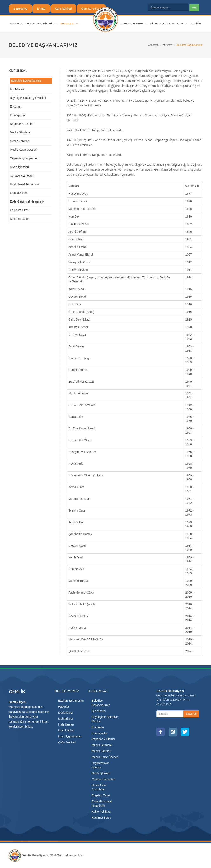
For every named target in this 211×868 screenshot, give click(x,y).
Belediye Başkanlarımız (26, 81)
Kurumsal (168, 45)
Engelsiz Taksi (19, 193)
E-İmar (41, 9)
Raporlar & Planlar (22, 124)
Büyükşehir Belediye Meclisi (28, 98)
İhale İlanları (66, 724)
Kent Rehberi (63, 9)
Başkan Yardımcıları (71, 701)
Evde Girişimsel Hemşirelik (27, 201)
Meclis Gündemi (20, 132)
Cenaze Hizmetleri (22, 176)
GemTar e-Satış (91, 9)
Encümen (16, 106)
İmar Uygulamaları (70, 736)
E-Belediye (20, 9)
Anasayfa (153, 45)
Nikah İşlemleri (19, 167)
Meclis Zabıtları (20, 141)
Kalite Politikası (20, 210)
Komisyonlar (18, 115)
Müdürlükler (66, 713)
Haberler (64, 707)
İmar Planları (66, 730)
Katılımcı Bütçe (20, 219)
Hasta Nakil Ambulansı (24, 184)
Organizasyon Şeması (24, 158)
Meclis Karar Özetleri (23, 150)
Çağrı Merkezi (67, 742)
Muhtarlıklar (66, 719)
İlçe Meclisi (17, 89)
